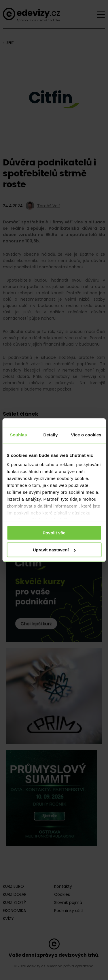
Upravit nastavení (54, 550)
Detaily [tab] (51, 435)
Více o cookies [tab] (86, 435)
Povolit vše (54, 533)
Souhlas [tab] (18, 435)
